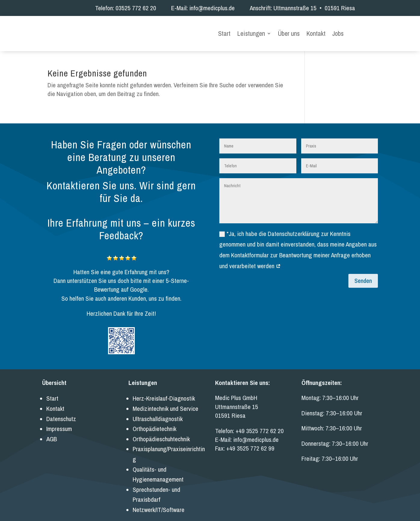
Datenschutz (61, 412)
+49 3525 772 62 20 (260, 424)
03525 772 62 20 (136, 8)
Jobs (338, 31)
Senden (363, 273)
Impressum (59, 422)
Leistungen (251, 31)
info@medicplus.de (212, 8)
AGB (52, 432)
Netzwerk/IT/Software (159, 502)
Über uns (289, 31)
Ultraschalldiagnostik (158, 412)
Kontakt (316, 31)
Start (224, 31)
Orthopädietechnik (154, 422)
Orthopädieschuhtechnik (161, 432)
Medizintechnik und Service (165, 402)
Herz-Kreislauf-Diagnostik (164, 391)
